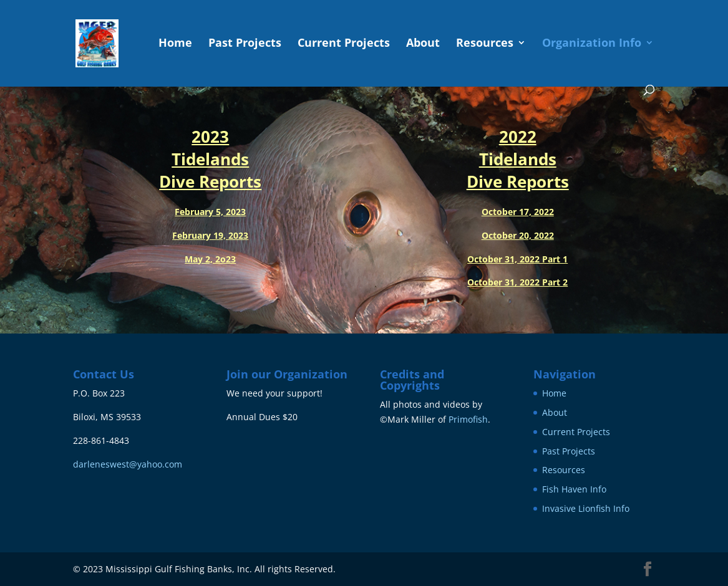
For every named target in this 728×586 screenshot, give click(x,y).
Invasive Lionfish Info (586, 508)
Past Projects (245, 44)
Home (175, 44)
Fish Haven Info (574, 489)
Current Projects (344, 44)
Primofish (468, 419)
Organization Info (592, 44)
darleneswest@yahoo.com (128, 464)
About (423, 44)
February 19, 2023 (210, 235)
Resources (485, 44)
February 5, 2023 (210, 212)
